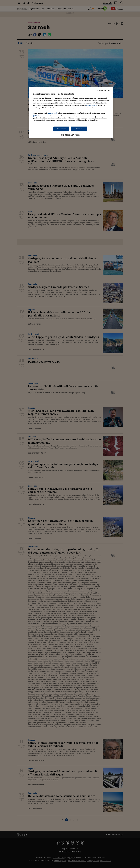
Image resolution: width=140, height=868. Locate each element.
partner (36, 116)
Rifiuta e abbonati (104, 90)
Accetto (79, 129)
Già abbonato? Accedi (71, 135)
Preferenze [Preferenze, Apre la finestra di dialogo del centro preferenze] (61, 129)
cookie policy (91, 105)
